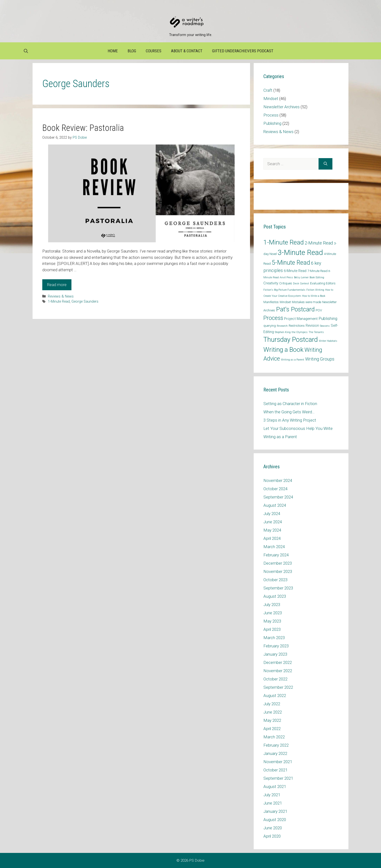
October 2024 (275, 489)
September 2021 (278, 778)
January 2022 (275, 753)
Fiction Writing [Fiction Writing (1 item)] (315, 290)
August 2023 (275, 596)
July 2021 (272, 795)
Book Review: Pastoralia (83, 128)
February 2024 (276, 555)
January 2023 (275, 654)
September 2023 (278, 588)
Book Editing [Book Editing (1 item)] (317, 277)
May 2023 (272, 621)
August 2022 (275, 696)
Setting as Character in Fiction (290, 404)
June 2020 (273, 828)
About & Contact (187, 51)
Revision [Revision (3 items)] (312, 325)
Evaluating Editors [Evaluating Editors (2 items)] (323, 283)
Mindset (271, 99)
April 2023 (272, 629)
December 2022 (278, 662)
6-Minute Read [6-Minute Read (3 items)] (295, 271)
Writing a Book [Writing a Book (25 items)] (283, 350)
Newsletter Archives (281, 107)
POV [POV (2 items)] (319, 310)
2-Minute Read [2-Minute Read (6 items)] (319, 243)
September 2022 (278, 687)
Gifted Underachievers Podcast (243, 51)
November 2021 (278, 762)
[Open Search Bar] (26, 51)
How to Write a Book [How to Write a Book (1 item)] (314, 296)
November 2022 (278, 671)
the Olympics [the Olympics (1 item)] (300, 332)
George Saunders (85, 302)
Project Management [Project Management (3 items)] (301, 319)
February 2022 (276, 745)
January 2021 (275, 811)
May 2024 (272, 530)
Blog (132, 51)
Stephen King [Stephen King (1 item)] (283, 332)
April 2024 (272, 538)
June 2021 (273, 803)
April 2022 (272, 729)
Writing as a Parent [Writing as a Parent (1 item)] (293, 360)
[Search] (325, 164)
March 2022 (274, 737)
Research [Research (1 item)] (282, 326)
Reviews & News (61, 296)
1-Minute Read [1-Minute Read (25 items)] (284, 242)
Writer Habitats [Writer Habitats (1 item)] (328, 341)
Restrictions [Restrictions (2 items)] (297, 326)
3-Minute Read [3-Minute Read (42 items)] (300, 253)
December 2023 (278, 563)
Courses (154, 51)
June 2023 (273, 613)
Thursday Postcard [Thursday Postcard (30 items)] (291, 340)
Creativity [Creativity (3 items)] (271, 283)
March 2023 (274, 638)
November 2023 (278, 571)
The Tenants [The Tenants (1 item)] (316, 332)
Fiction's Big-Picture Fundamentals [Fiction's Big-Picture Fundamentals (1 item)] (284, 290)
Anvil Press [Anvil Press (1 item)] (286, 277)
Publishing (272, 123)
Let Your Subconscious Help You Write (298, 428)
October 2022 (275, 679)
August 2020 (275, 820)
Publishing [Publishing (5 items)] (328, 318)
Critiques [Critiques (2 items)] (286, 283)
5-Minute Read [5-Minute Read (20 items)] (291, 263)
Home (113, 51)
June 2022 (273, 712)
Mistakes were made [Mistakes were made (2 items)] (307, 302)
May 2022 (272, 720)
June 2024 (273, 522)
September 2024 (278, 497)
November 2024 (278, 480)
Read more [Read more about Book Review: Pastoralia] (57, 285)
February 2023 (276, 646)
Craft (268, 90)
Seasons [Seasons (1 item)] (325, 326)
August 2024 (275, 505)
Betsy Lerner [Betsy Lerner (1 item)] (301, 277)
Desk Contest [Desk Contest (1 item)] (301, 284)
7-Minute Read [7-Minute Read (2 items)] (317, 271)
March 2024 (274, 547)
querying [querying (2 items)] (270, 326)
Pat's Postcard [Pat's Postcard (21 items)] (295, 309)
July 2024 (272, 514)
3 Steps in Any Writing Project (290, 420)
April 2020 (272, 836)
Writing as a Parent (280, 437)
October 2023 (275, 580)
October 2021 (275, 770)
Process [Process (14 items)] (273, 318)
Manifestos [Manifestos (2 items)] (271, 302)
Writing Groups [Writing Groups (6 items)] (320, 359)
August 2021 (275, 787)
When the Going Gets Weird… (289, 412)
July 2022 (272, 704)
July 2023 (272, 605)
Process (271, 115)
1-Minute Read (59, 302)
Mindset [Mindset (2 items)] (285, 302)
